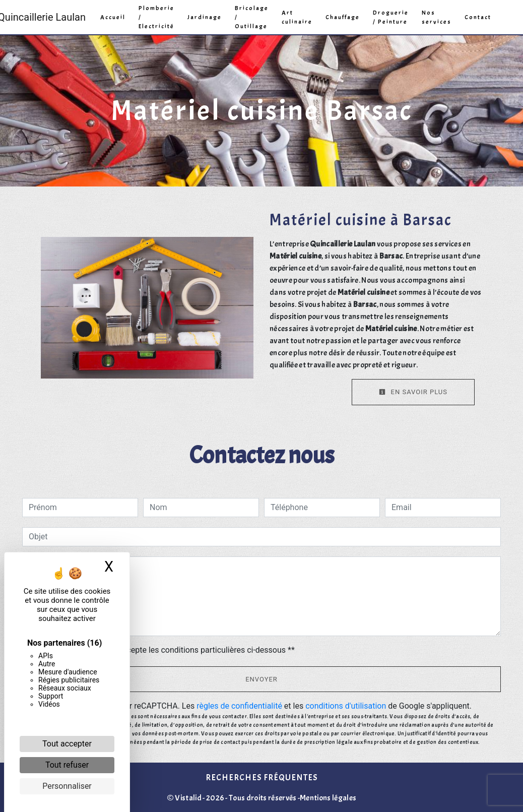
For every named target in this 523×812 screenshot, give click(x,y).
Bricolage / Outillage (252, 17)
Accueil (113, 17)
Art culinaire (297, 17)
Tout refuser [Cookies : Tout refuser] (67, 765)
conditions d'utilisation (346, 706)
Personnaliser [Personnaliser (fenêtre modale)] (67, 786)
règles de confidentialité (239, 706)
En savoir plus (413, 392)
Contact (478, 17)
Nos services (437, 17)
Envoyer (261, 679)
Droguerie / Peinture (391, 17)
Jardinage (205, 17)
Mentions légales (328, 798)
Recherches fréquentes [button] (261, 777)
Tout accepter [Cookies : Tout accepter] (67, 744)
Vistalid (188, 798)
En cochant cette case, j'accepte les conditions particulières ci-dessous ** (164, 650)
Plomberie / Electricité (156, 17)
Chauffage (343, 17)
